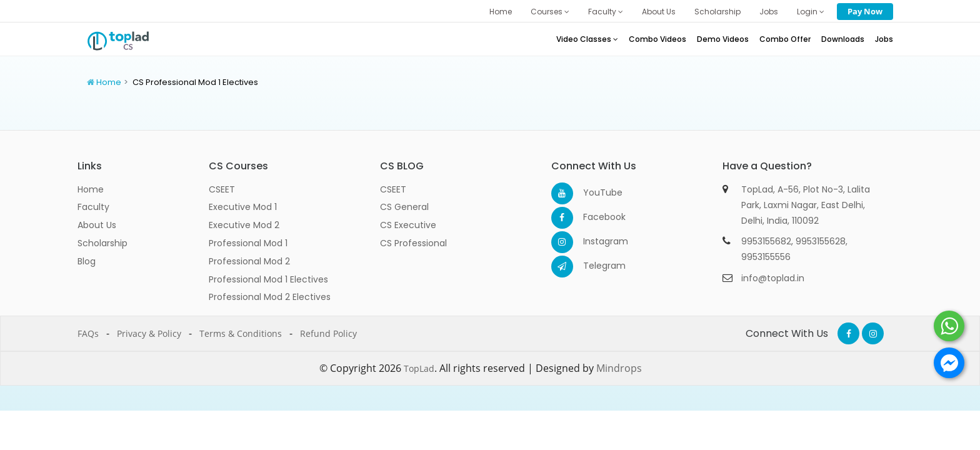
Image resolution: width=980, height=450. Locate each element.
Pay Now (865, 11)
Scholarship (717, 12)
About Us (659, 12)
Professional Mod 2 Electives (270, 297)
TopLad (419, 368)
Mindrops (619, 368)
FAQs (88, 333)
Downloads (843, 39)
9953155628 (821, 241)
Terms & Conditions (241, 333)
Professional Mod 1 (248, 243)
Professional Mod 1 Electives (268, 279)
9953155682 (766, 241)
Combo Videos (657, 39)
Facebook (594, 217)
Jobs (769, 12)
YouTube (594, 192)
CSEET (222, 189)
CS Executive (408, 225)
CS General (404, 207)
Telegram (594, 266)
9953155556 (766, 257)
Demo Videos (723, 39)
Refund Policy (328, 333)
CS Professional (413, 243)
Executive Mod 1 (243, 207)
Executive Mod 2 (244, 225)
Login (811, 12)
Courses (550, 12)
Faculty (606, 12)
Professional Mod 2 (249, 261)
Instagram (594, 241)
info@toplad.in (773, 278)
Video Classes (587, 39)
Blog (87, 261)
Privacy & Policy (149, 333)
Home (501, 12)
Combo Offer (785, 39)
